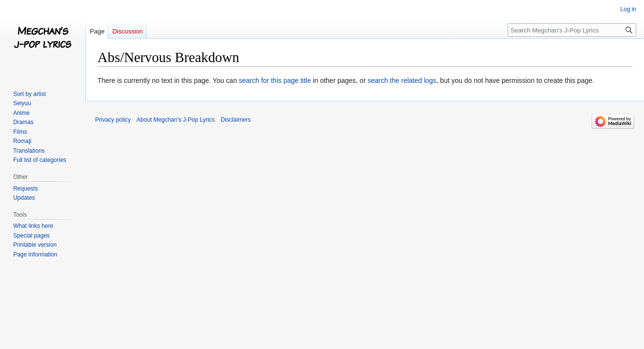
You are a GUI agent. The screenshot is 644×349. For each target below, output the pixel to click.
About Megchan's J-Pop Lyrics (175, 120)
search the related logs (402, 80)
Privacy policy (113, 120)
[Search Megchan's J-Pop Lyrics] (572, 30)
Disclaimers (236, 120)
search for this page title (275, 80)
